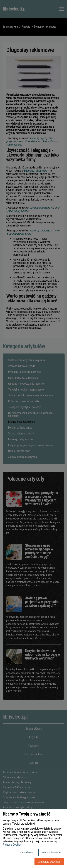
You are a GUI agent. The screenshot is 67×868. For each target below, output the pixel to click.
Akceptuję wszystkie (49, 862)
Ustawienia (26, 853)
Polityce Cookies (12, 845)
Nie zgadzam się (51, 853)
